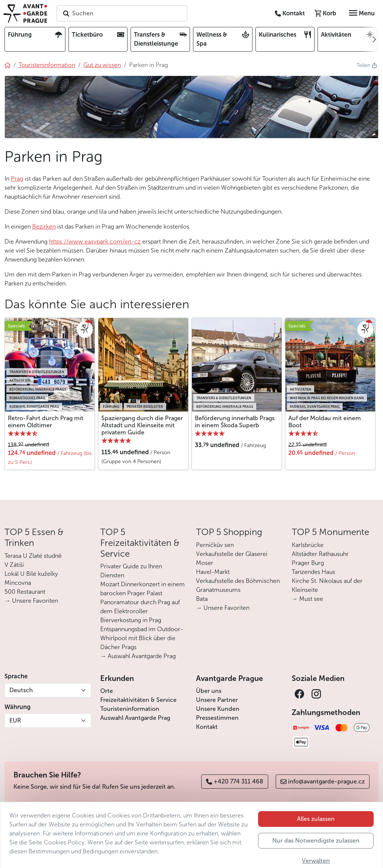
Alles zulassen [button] (316, 832)
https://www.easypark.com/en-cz (95, 242)
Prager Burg (308, 563)
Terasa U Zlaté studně (33, 556)
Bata (202, 599)
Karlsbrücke (308, 545)
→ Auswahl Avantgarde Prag (138, 656)
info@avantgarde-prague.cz (323, 781)
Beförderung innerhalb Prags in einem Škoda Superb (235, 422)
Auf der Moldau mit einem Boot (325, 422)
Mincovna (18, 583)
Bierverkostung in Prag (131, 620)
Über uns (209, 691)
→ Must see (307, 599)
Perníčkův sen (215, 545)
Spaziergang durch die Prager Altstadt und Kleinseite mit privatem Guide (142, 425)
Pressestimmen (217, 718)
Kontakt (207, 727)
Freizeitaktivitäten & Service (138, 700)
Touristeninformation (130, 709)
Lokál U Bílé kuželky (31, 574)
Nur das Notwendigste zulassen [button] (316, 853)
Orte (107, 691)
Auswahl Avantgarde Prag (135, 718)
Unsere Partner (217, 700)
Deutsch (21, 690)
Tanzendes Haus (313, 572)
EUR (15, 720)
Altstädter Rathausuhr (320, 554)
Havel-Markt (213, 572)
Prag (17, 179)
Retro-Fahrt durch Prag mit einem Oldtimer (46, 422)
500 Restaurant (25, 592)
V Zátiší (14, 565)
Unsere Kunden (218, 709)
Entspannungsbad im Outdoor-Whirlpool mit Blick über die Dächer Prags (142, 638)
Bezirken (44, 227)
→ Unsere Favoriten (31, 601)
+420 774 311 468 (235, 781)
